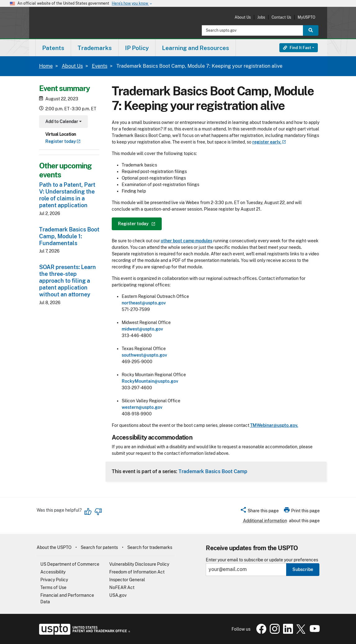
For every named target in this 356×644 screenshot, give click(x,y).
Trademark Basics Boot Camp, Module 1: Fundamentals (69, 236)
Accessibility (53, 572)
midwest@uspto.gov (142, 329)
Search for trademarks (150, 547)
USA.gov (118, 595)
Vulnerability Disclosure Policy (139, 564)
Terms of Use (53, 587)
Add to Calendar (63, 122)
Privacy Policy (54, 580)
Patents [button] (53, 48)
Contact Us (281, 17)
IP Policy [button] (137, 48)
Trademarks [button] (95, 48)
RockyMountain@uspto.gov (150, 381)
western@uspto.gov (142, 407)
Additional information (265, 521)
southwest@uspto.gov (144, 355)
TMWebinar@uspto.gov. (274, 425)
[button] (259, 512)
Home (46, 66)
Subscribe (303, 569)
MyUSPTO (306, 17)
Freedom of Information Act (137, 572)
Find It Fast (297, 48)
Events (100, 66)
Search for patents (99, 547)
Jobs (261, 17)
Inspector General (127, 580)
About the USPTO (54, 547)
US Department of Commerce (70, 564)
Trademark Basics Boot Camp (213, 471)
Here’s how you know (132, 4)
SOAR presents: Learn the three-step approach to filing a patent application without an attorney (68, 281)
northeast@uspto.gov (144, 303)
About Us (243, 17)
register (269, 142)
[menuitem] (53, 48)
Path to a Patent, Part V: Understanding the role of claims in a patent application (67, 195)
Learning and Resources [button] (196, 48)
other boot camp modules (187, 241)
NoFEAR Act (122, 587)
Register (63, 141)
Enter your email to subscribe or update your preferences (262, 560)
